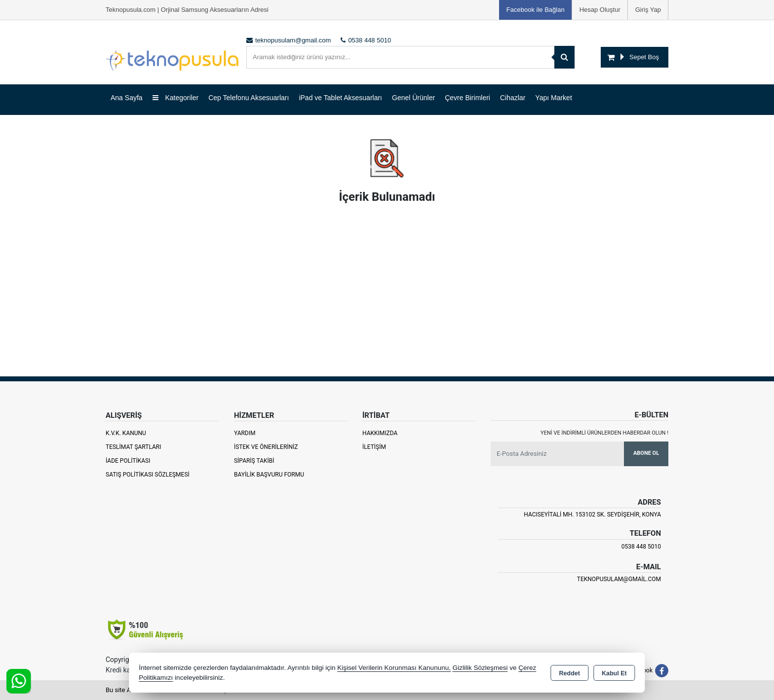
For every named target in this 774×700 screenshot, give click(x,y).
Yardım (245, 433)
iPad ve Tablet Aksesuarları (340, 98)
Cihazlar (513, 98)
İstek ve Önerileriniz (266, 447)
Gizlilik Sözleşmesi (480, 668)
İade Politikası (128, 461)
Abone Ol (646, 453)
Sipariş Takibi (254, 461)
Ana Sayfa (127, 98)
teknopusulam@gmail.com (619, 579)
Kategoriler (176, 98)
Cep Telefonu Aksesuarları (249, 98)
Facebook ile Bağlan (536, 10)
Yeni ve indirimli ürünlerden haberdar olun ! (604, 433)
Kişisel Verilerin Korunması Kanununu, (394, 668)
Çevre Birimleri (467, 98)
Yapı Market (553, 98)
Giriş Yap (648, 10)
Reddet (570, 673)
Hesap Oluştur (600, 10)
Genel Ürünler (413, 98)
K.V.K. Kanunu (126, 433)
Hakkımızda (380, 433)
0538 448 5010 (641, 547)
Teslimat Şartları (134, 447)
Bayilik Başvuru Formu (269, 475)
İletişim (374, 447)
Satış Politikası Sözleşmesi (148, 475)
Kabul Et (614, 673)
